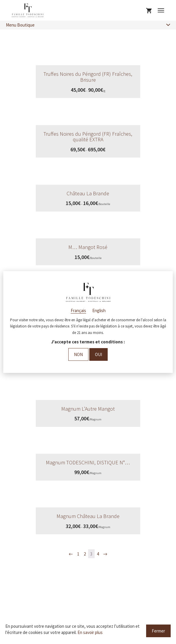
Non (78, 354)
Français (78, 310)
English (99, 310)
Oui (99, 354)
